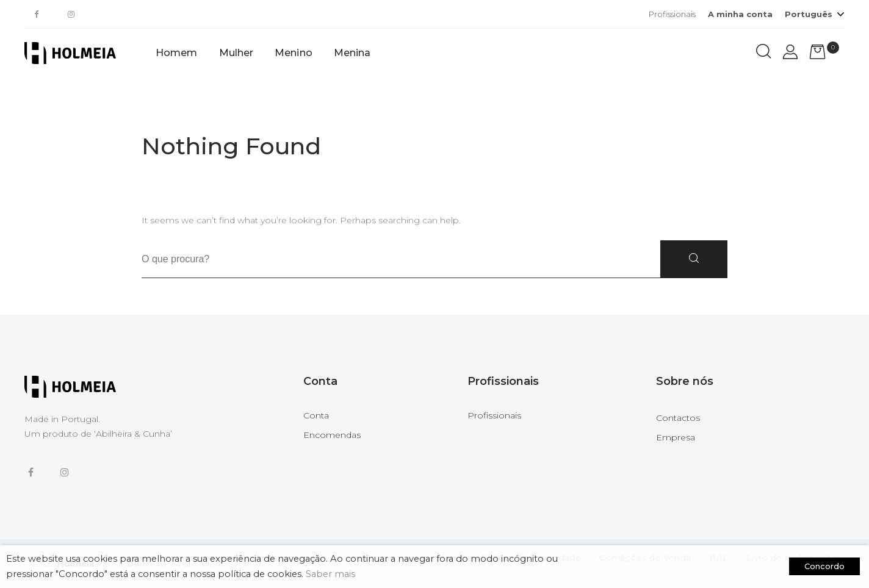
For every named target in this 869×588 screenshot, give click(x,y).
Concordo (824, 566)
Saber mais (330, 574)
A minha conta (740, 14)
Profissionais (672, 14)
